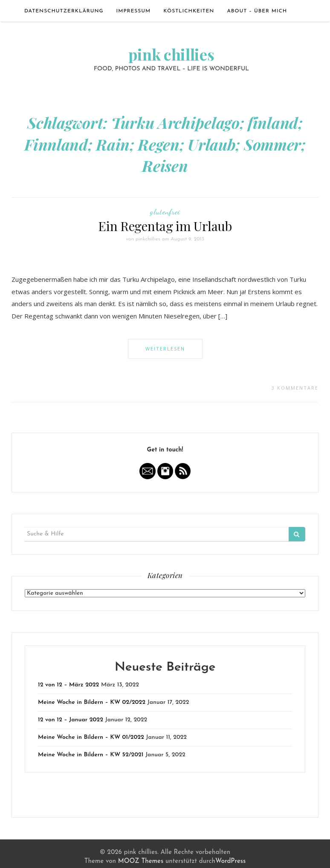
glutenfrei (165, 211)
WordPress (230, 861)
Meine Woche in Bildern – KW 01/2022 (91, 737)
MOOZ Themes (141, 861)
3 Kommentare (295, 388)
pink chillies (171, 54)
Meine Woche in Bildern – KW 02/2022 (92, 702)
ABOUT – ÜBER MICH (257, 11)
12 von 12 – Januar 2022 (71, 720)
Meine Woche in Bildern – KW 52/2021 (91, 755)
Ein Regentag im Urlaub (165, 226)
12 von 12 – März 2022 (68, 685)
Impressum (134, 11)
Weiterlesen (165, 349)
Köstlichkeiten (189, 11)
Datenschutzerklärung (64, 11)
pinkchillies (148, 239)
